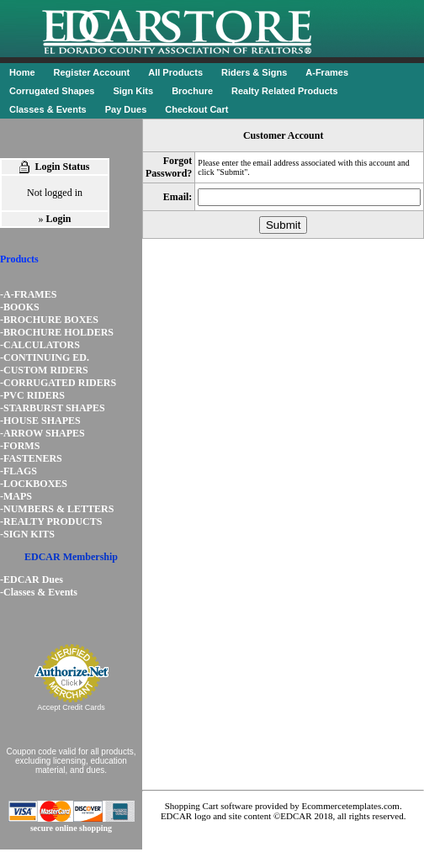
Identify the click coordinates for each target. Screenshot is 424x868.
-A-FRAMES (28, 294)
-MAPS (16, 496)
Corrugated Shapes (52, 91)
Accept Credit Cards (71, 707)
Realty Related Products (285, 91)
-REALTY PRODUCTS (51, 521)
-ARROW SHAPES (42, 433)
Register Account (92, 72)
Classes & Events (48, 109)
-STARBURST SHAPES (53, 408)
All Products (175, 72)
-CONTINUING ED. (45, 357)
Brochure (192, 91)
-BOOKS (20, 307)
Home (22, 72)
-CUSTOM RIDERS (44, 370)
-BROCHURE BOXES (49, 320)
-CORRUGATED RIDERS (58, 383)
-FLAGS (19, 471)
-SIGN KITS (27, 534)
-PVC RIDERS (32, 395)
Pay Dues (126, 109)
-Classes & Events (39, 592)
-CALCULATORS (40, 345)
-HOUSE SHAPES (40, 421)
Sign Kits (133, 91)
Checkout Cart (196, 109)
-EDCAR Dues (32, 580)
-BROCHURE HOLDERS (57, 332)
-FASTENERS (31, 458)
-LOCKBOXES (34, 484)
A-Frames (327, 72)
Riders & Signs (254, 72)
